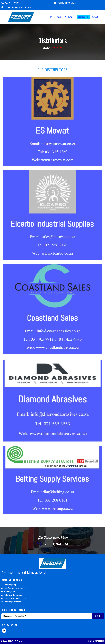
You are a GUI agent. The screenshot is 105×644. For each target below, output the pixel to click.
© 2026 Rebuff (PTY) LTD (11, 641)
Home (46, 46)
